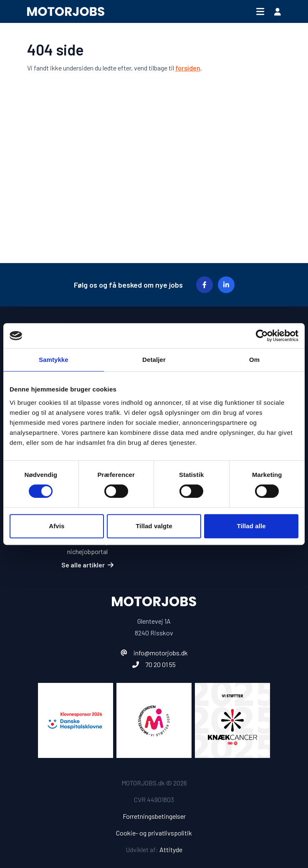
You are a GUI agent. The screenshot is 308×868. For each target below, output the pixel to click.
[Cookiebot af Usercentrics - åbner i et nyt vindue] (262, 336)
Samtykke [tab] (54, 360)
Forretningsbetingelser (154, 816)
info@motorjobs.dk (161, 653)
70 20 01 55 (160, 664)
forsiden (188, 68)
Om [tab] (254, 360)
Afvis (57, 526)
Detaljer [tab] (154, 360)
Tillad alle (251, 526)
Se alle (87, 565)
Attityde (171, 849)
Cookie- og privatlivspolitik (154, 833)
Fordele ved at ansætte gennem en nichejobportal (87, 546)
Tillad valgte (154, 526)
